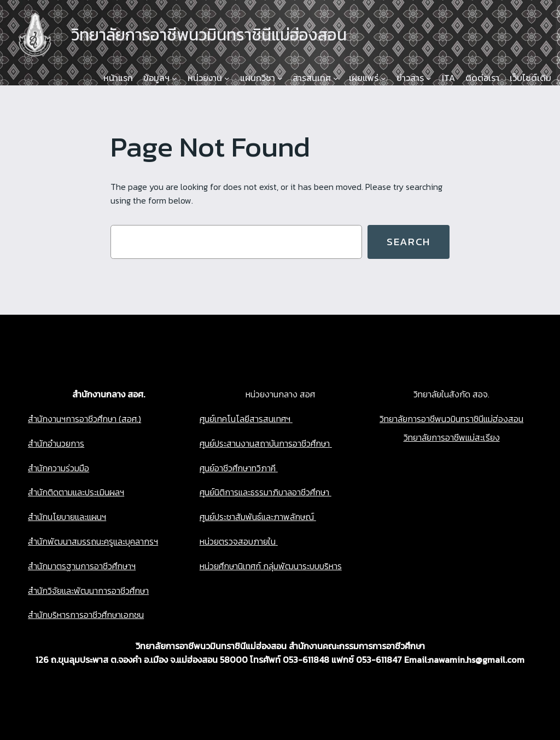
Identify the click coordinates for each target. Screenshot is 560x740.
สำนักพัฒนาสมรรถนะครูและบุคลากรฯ (93, 541)
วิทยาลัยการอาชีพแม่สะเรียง (452, 437)
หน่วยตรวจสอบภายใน (238, 541)
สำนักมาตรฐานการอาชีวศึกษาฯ (82, 566)
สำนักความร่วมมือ (59, 468)
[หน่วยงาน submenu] (227, 78)
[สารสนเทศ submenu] (336, 78)
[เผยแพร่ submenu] (383, 78)
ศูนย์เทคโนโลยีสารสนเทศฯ (245, 419)
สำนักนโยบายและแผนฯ (67, 517)
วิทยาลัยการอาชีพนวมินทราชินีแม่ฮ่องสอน (451, 419)
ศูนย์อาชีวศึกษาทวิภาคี (238, 468)
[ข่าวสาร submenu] (429, 78)
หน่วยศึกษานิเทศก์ (230, 566)
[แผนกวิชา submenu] (280, 78)
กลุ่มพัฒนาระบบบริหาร (301, 566)
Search (409, 242)
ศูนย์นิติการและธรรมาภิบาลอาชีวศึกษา (264, 492)
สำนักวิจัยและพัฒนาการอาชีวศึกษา (88, 591)
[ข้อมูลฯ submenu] (174, 78)
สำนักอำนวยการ (56, 443)
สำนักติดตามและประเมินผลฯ (76, 492)
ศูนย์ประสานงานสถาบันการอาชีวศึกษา (265, 443)
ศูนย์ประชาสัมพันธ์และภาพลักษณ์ (257, 517)
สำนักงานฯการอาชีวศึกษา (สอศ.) (84, 419)
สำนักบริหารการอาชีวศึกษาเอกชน (86, 615)
